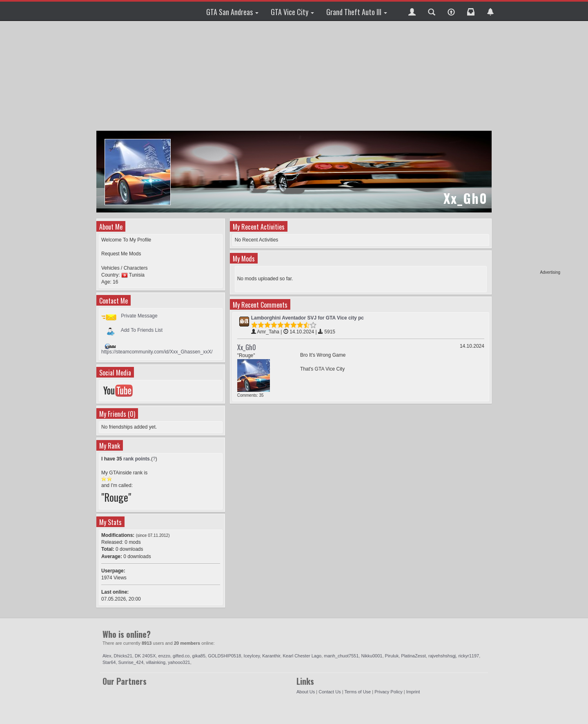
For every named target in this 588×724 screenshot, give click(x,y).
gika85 (199, 656)
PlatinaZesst (413, 656)
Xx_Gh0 (247, 347)
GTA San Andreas (232, 12)
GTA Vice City (292, 12)
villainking (156, 662)
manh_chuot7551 (341, 656)
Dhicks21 (123, 656)
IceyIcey (252, 656)
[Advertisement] (529, 147)
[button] (412, 11)
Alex (107, 656)
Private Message (139, 316)
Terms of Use (357, 692)
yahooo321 (179, 662)
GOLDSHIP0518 (224, 656)
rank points (137, 459)
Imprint (413, 692)
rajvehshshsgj (442, 656)
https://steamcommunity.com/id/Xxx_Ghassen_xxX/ (157, 352)
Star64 (109, 662)
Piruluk (392, 656)
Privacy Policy (388, 692)
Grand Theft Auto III (357, 12)
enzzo (164, 656)
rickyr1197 (469, 656)
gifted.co (181, 656)
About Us (306, 692)
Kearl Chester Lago (302, 656)
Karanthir (271, 656)
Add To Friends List (142, 330)
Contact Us (330, 692)
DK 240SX (145, 656)
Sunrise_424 (131, 662)
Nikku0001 (372, 656)
